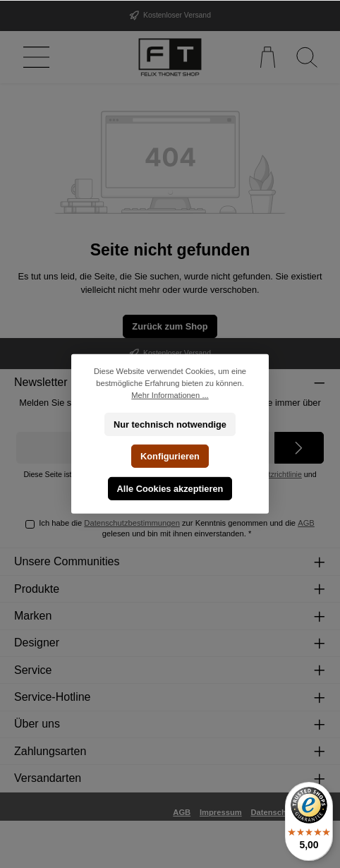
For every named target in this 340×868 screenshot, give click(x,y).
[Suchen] (306, 57)
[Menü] (34, 57)
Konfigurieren (170, 456)
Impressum (221, 812)
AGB (306, 523)
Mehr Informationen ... (170, 395)
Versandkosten (119, 850)
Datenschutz (274, 812)
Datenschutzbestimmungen (132, 523)
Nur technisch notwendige (170, 424)
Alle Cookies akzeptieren (170, 489)
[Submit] (299, 448)
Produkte (37, 589)
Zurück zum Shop (170, 326)
